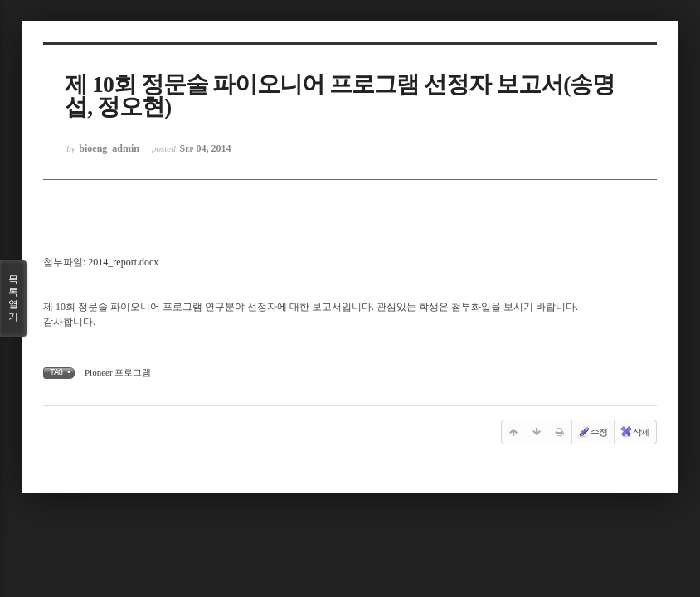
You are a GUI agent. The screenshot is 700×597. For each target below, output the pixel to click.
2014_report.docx (123, 262)
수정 (592, 432)
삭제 (634, 432)
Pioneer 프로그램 (118, 372)
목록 (13, 298)
